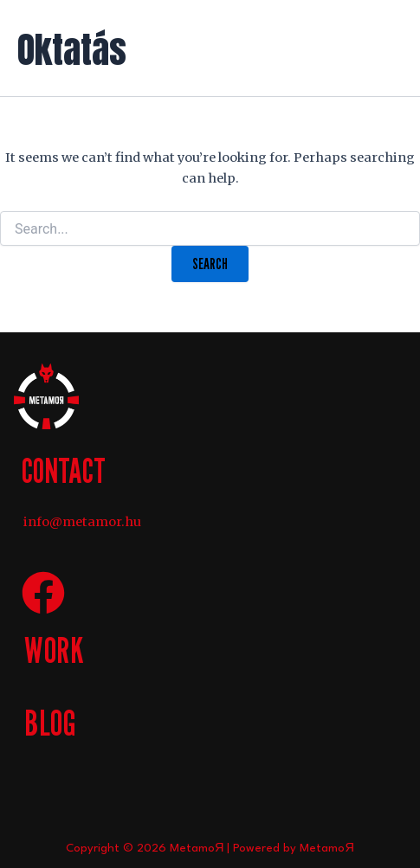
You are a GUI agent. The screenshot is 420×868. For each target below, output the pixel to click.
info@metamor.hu (82, 522)
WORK (54, 649)
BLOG (50, 722)
